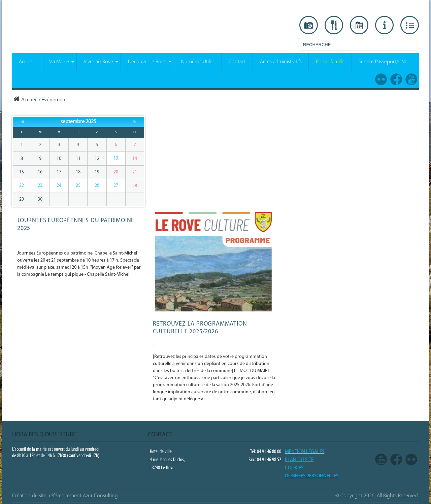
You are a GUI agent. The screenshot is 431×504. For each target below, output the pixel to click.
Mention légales (305, 452)
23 (40, 186)
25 (78, 186)
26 (97, 186)
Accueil (25, 100)
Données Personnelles (312, 476)
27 (116, 186)
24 (59, 186)
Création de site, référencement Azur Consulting (65, 496)
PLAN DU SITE (299, 460)
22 (22, 186)
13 (116, 158)
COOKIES (294, 468)
